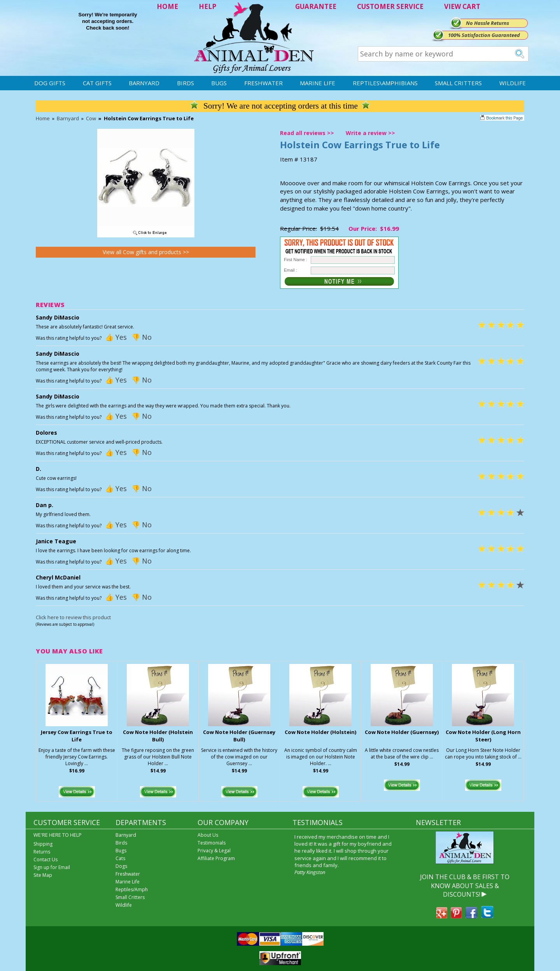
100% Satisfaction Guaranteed (484, 35)
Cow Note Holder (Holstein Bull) (158, 736)
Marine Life (318, 83)
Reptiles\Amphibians (385, 83)
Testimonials (212, 843)
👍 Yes (116, 337)
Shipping (43, 844)
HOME (167, 6)
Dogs (121, 866)
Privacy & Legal (214, 851)
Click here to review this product (73, 617)
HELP (207, 6)
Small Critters (458, 83)
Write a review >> (370, 133)
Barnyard (144, 83)
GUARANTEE (316, 6)
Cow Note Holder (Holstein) (320, 732)
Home (43, 118)
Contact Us (45, 860)
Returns (42, 852)
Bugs (219, 83)
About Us (208, 835)
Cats (120, 858)
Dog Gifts (50, 83)
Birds (185, 83)
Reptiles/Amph (132, 889)
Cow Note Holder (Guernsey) (402, 732)
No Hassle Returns (487, 23)
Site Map (43, 875)
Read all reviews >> (307, 133)
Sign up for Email (52, 867)
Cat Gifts (97, 83)
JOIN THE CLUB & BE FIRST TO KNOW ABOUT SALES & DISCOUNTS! (465, 886)
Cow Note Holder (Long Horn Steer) (483, 736)
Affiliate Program (216, 858)
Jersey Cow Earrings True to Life (77, 736)
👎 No (142, 337)
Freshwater (263, 83)
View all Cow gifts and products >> (146, 252)
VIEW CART (462, 6)
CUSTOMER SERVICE (390, 6)
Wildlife (513, 83)
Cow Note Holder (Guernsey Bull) (239, 736)
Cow (91, 118)
